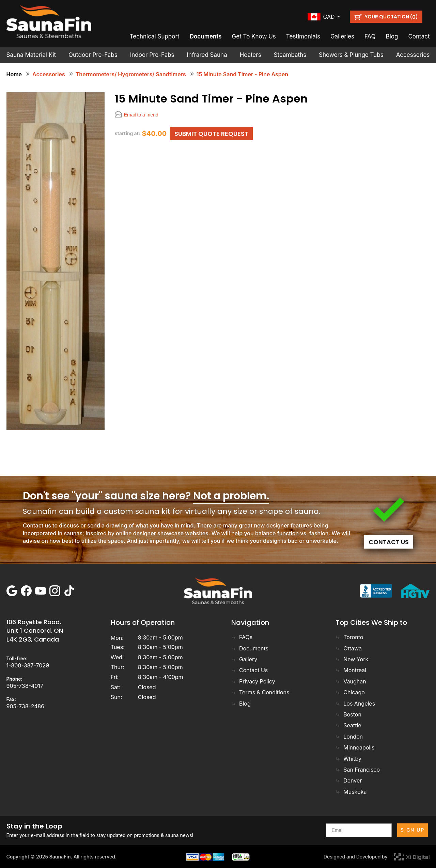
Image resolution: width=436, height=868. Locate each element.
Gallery (244, 659)
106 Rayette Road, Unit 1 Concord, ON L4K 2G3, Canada (35, 630)
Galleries (342, 36)
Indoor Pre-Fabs (152, 55)
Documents (206, 36)
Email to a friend (141, 115)
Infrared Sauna (207, 55)
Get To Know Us (254, 36)
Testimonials (303, 36)
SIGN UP (412, 830)
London (349, 737)
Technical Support (155, 36)
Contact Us (389, 542)
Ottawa (349, 648)
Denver (349, 780)
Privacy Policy (253, 681)
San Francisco (358, 770)
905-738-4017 (25, 686)
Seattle (348, 725)
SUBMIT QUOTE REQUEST (211, 134)
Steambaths (290, 55)
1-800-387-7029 (28, 665)
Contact (419, 36)
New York (352, 659)
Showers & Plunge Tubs (351, 55)
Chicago (350, 692)
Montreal (351, 670)
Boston (348, 714)
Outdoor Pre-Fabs (93, 55)
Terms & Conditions (260, 692)
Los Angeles (355, 704)
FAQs (242, 637)
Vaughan (351, 681)
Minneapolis (355, 747)
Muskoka (351, 792)
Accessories (413, 55)
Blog (392, 36)
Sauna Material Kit (31, 55)
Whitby (348, 759)
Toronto (349, 637)
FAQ (370, 36)
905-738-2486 (26, 706)
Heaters (251, 55)
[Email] (359, 830)
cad (329, 17)
